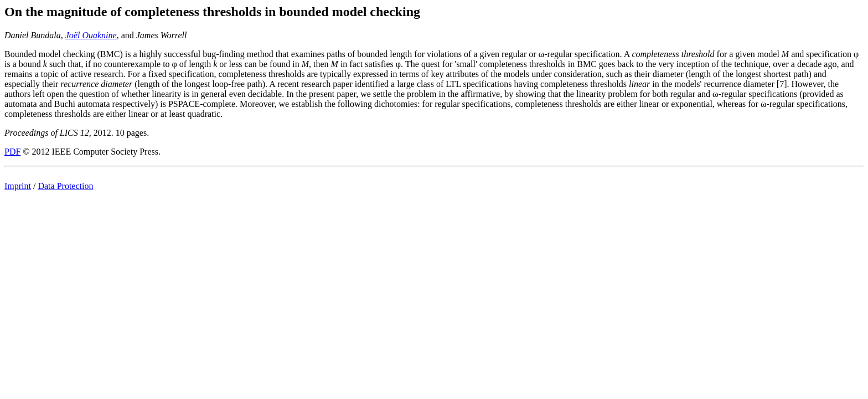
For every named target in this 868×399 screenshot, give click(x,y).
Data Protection (65, 186)
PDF (12, 152)
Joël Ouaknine (91, 35)
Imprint (18, 186)
